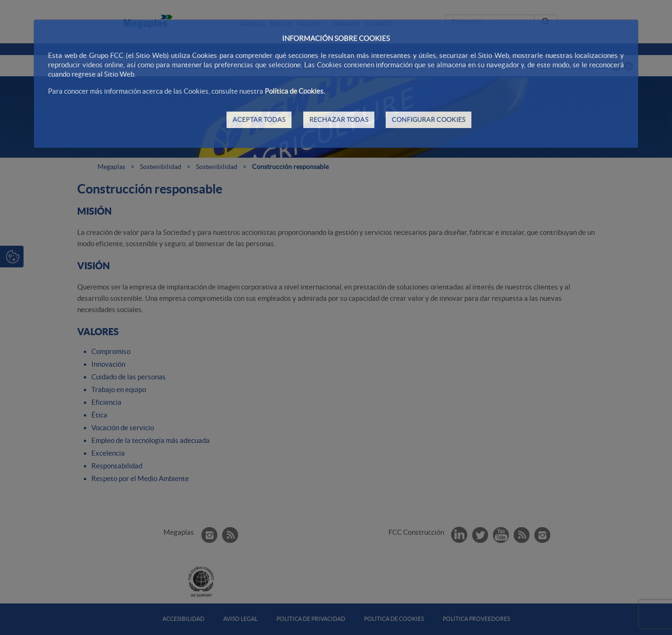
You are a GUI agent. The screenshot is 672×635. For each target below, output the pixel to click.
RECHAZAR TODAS (339, 120)
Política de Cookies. (295, 91)
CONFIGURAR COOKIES (429, 120)
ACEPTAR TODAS (259, 120)
